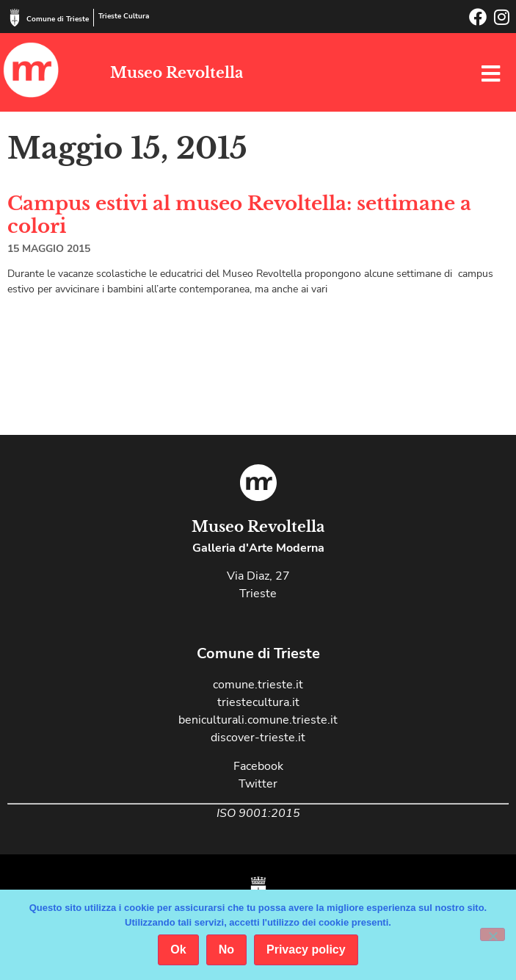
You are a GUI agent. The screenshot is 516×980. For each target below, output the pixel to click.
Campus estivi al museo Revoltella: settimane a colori (239, 215)
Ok (178, 950)
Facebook (258, 766)
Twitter (258, 784)
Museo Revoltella (177, 73)
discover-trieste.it (258, 738)
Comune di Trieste (58, 19)
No (226, 950)
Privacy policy (306, 950)
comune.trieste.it (258, 685)
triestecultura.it (258, 702)
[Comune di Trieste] (15, 18)
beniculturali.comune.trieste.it (258, 720)
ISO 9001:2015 (258, 813)
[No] (493, 934)
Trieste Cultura (124, 16)
